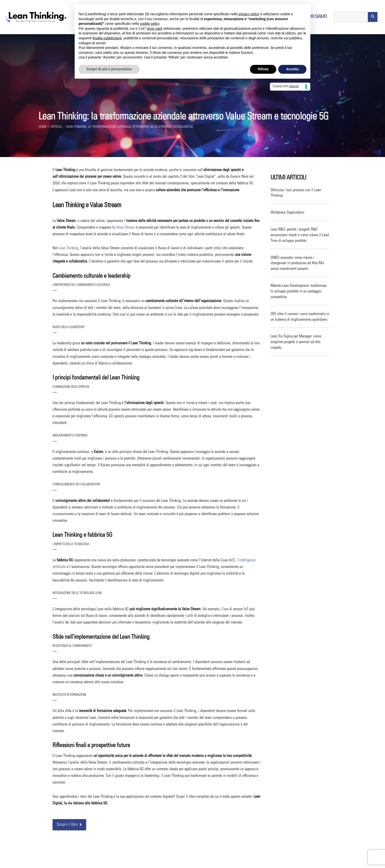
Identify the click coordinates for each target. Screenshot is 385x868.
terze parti (155, 29)
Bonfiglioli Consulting (169, 860)
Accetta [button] (292, 69)
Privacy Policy (243, 860)
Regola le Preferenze (287, 860)
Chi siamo (318, 17)
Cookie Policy (263, 860)
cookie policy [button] (150, 24)
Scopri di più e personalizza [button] (109, 69)
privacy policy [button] (249, 14)
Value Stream (125, 228)
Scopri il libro (69, 825)
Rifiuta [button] (263, 69)
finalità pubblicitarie (107, 38)
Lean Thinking (69, 249)
